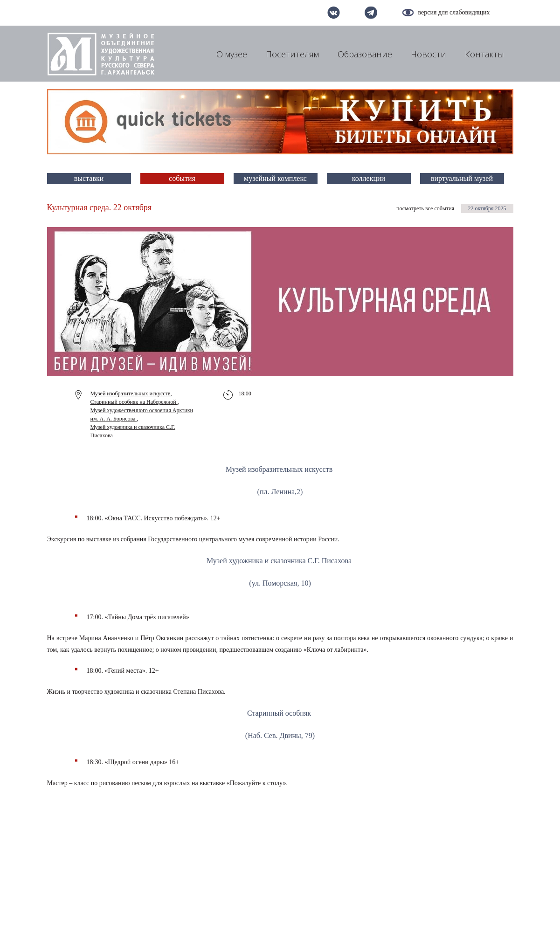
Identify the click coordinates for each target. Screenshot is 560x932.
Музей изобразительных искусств (131, 394)
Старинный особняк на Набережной (134, 402)
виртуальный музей (462, 178)
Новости (429, 54)
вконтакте (334, 13)
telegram (371, 13)
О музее (232, 54)
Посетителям (292, 54)
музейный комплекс (275, 178)
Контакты (484, 54)
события (182, 178)
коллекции (369, 178)
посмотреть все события (425, 208)
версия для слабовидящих (454, 12)
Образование (365, 54)
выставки (89, 178)
